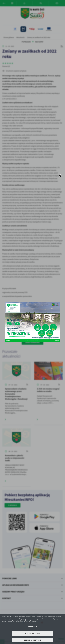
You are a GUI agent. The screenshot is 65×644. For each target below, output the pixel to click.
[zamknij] (60, 176)
